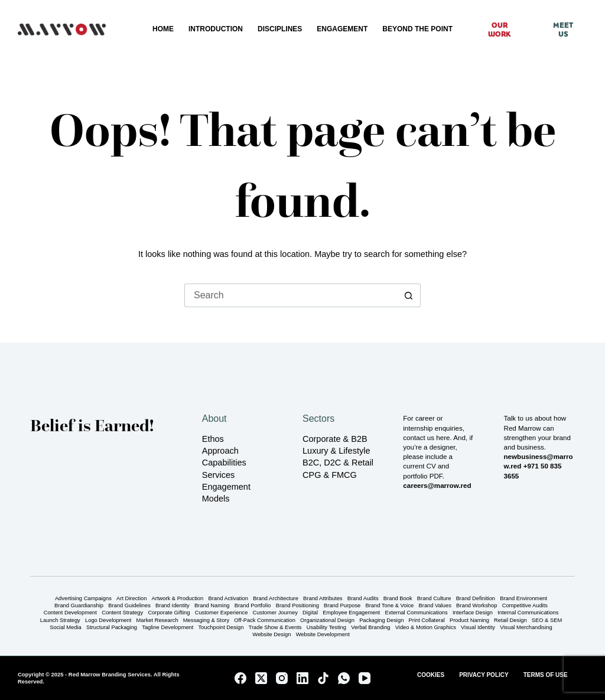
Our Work (499, 30)
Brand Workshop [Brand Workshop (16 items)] (476, 606)
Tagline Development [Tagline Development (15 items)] (167, 628)
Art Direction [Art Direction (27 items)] (131, 599)
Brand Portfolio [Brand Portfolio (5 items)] (253, 606)
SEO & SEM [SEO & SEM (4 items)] (547, 621)
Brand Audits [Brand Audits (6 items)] (363, 599)
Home (163, 29)
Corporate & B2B (335, 439)
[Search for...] (291, 295)
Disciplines (280, 29)
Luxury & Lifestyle (336, 451)
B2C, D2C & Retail (338, 463)
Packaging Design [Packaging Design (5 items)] (381, 621)
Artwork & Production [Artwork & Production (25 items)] (178, 599)
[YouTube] (365, 678)
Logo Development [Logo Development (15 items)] (108, 621)
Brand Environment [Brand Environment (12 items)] (523, 599)
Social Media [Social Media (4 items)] (65, 628)
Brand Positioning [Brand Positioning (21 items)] (297, 606)
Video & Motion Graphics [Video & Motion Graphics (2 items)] (426, 628)
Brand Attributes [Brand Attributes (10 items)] (323, 599)
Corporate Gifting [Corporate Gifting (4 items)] (169, 613)
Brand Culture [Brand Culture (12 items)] (434, 599)
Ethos (213, 439)
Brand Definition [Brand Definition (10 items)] (476, 599)
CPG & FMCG (330, 475)
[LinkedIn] (302, 678)
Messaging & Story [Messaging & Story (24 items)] (206, 621)
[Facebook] (240, 678)
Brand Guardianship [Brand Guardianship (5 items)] (79, 606)
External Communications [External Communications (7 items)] (416, 613)
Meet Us (563, 30)
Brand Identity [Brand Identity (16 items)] (173, 606)
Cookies (431, 675)
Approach (220, 451)
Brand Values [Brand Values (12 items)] (435, 606)
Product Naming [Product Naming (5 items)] (469, 621)
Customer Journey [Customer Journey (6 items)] (275, 613)
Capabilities (224, 463)
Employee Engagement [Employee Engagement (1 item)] (351, 613)
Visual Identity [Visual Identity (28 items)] (478, 628)
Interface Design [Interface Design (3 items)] (473, 613)
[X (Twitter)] (261, 678)
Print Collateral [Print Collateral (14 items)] (427, 621)
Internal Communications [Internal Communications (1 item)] (528, 613)
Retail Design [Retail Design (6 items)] (510, 621)
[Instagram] (282, 678)
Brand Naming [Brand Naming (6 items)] (212, 606)
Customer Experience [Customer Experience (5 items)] (222, 613)
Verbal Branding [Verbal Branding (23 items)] (370, 628)
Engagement (342, 29)
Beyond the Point (417, 29)
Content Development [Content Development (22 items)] (70, 613)
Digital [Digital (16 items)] (310, 613)
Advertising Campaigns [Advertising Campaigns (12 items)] (83, 599)
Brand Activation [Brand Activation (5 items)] (228, 599)
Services (219, 475)
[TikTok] (323, 678)
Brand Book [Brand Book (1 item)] (398, 599)
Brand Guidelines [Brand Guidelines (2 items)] (129, 606)
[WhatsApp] (344, 678)
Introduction (216, 29)
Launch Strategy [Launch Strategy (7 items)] (60, 621)
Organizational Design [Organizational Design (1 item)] (327, 621)
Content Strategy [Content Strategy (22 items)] (122, 613)
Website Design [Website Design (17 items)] (271, 635)
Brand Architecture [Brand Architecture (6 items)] (276, 599)
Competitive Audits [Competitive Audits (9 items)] (525, 606)
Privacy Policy (484, 675)
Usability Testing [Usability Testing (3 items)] (326, 628)
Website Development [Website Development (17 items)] (323, 635)
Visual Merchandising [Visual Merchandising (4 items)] (526, 628)
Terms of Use (546, 675)
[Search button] (409, 295)
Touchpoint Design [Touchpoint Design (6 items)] (221, 628)
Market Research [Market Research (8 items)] (157, 621)
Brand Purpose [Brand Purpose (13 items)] (342, 606)
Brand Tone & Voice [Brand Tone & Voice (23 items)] (390, 606)
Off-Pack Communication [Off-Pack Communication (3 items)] (265, 621)
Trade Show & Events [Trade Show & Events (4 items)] (275, 628)
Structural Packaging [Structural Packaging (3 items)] (112, 628)
